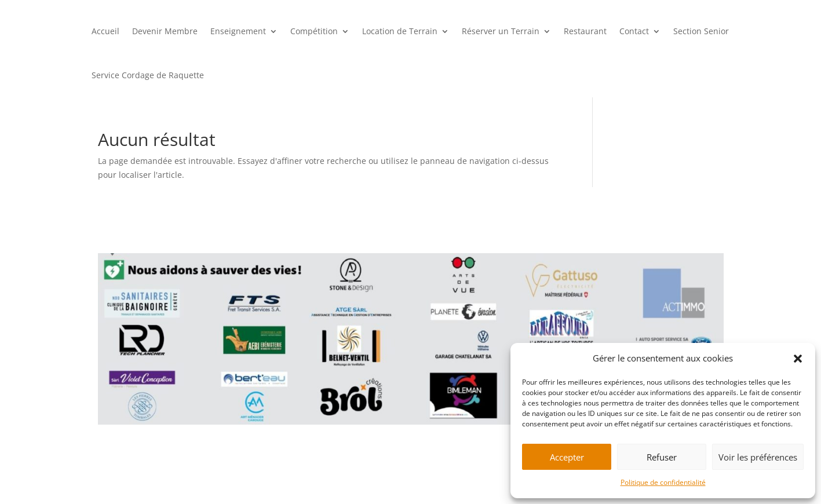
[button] (798, 359)
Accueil (105, 31)
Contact (634, 31)
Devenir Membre (165, 31)
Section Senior (701, 31)
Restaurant (585, 31)
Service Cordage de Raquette (148, 75)
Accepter (567, 457)
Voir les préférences (758, 457)
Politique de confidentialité (663, 482)
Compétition (314, 31)
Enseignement (238, 31)
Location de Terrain (400, 31)
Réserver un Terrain (501, 31)
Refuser (662, 457)
